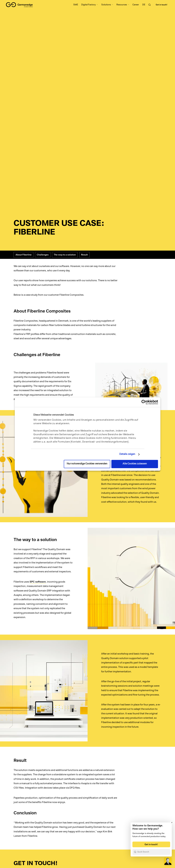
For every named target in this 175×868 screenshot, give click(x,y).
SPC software (38, 582)
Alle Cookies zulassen (135, 464)
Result (84, 255)
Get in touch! (161, 5)
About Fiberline (24, 255)
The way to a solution (65, 255)
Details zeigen (127, 454)
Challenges (43, 255)
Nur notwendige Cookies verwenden (87, 464)
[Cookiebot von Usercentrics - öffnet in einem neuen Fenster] (144, 402)
